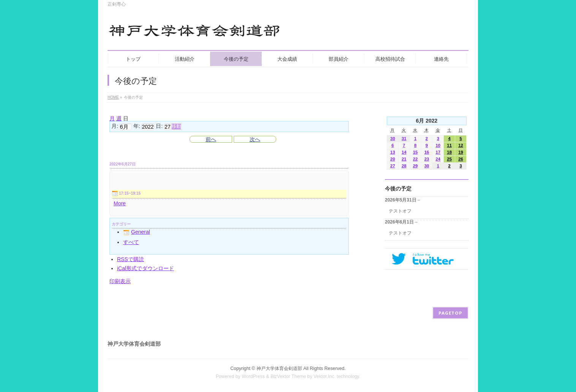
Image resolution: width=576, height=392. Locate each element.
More (120, 203)
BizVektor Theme (288, 376)
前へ (211, 139)
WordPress (253, 376)
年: (137, 126)
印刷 (120, 281)
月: (115, 126)
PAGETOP (450, 313)
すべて (131, 242)
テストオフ (400, 211)
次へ (255, 139)
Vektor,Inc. (324, 376)
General (137, 232)
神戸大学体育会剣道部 (279, 368)
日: (159, 126)
